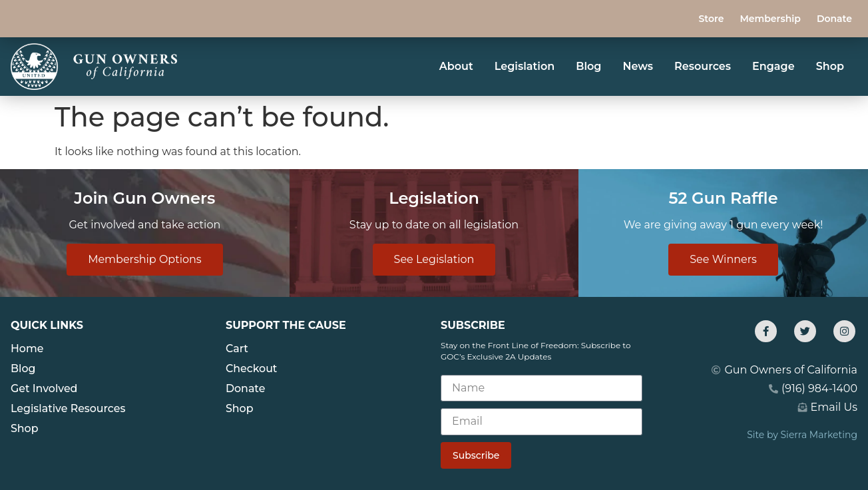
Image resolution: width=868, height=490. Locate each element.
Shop (830, 66)
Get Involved (45, 388)
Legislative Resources (69, 408)
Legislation (525, 66)
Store (711, 19)
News (638, 66)
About (456, 66)
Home (27, 349)
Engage (773, 66)
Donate (834, 19)
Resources (703, 66)
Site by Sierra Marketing (802, 435)
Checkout (252, 368)
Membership (770, 19)
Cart (237, 349)
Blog (588, 66)
